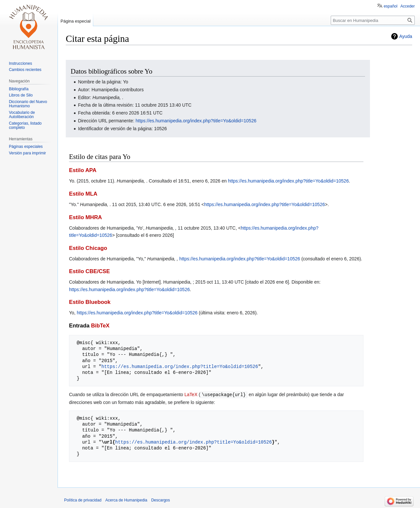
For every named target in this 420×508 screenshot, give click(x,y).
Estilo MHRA (86, 217)
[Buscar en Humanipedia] (373, 20)
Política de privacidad (83, 500)
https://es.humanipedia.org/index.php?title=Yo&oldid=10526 (196, 121)
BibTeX (100, 326)
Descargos (160, 500)
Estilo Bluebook (90, 302)
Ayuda (406, 36)
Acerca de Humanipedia (126, 500)
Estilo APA (83, 170)
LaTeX (191, 394)
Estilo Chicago (88, 248)
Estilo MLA (83, 194)
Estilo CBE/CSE (89, 271)
